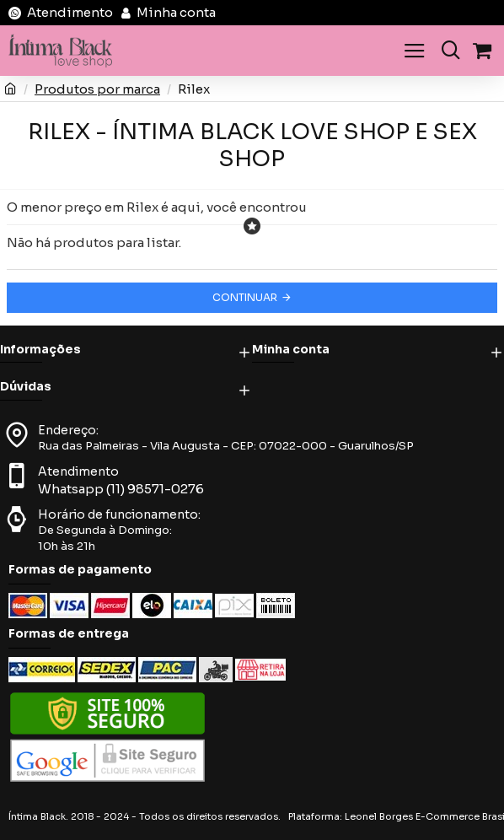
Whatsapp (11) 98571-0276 (121, 489)
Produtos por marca (97, 89)
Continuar (245, 297)
